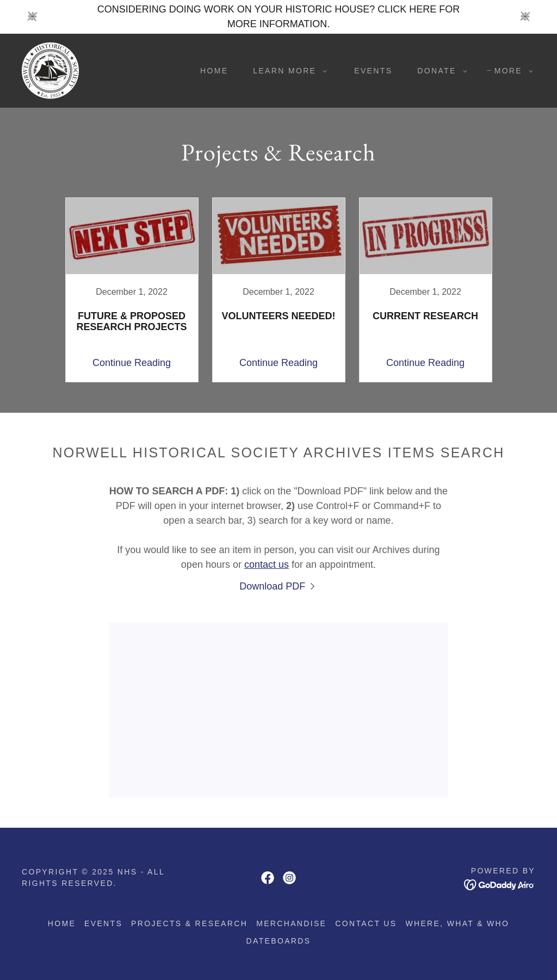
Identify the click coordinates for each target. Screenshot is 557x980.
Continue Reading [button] (132, 363)
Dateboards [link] (279, 941)
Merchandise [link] (291, 923)
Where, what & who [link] (457, 923)
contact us (267, 565)
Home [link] (214, 71)
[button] (287, 71)
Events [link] (373, 71)
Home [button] (62, 923)
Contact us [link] (366, 923)
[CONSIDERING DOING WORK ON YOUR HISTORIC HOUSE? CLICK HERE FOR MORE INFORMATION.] (278, 17)
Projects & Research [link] (189, 923)
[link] (50, 70)
